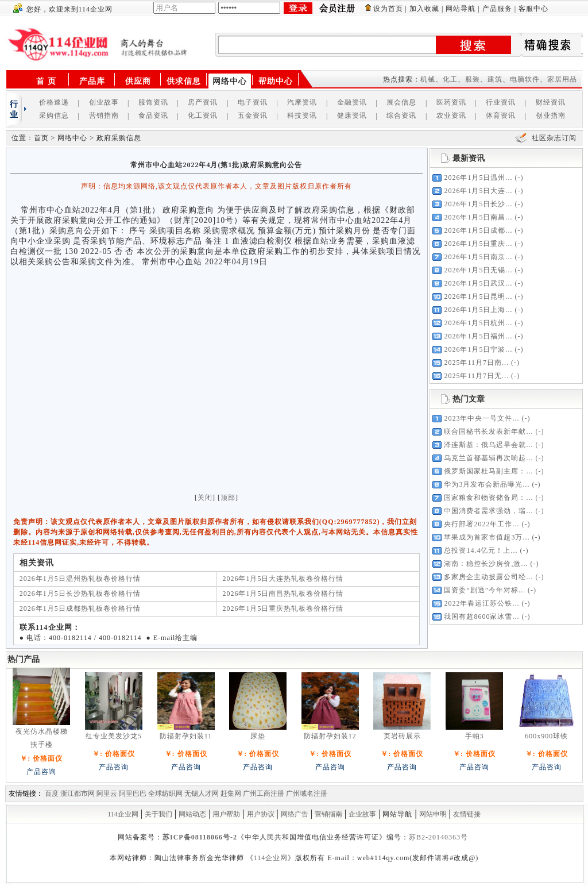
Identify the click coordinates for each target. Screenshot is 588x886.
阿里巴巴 (133, 793)
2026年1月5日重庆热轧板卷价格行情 (283, 608)
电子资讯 (253, 102)
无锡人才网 (202, 793)
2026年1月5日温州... (478, 178)
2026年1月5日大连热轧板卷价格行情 (283, 579)
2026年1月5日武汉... (478, 283)
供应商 (138, 81)
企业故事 (362, 814)
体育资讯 (501, 115)
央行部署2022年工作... (481, 524)
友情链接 (467, 814)
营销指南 (104, 115)
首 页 (46, 81)
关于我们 (158, 814)
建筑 (495, 79)
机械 (428, 79)
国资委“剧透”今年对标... (485, 590)
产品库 (92, 81)
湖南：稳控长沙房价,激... (486, 564)
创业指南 (551, 115)
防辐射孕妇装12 (330, 736)
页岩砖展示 (402, 736)
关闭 (205, 498)
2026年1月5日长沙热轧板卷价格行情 (80, 594)
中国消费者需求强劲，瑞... (488, 511)
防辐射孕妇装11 (186, 736)
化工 (450, 79)
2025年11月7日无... (476, 376)
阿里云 (107, 793)
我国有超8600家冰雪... (481, 617)
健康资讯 (352, 115)
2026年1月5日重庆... (478, 244)
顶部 (228, 498)
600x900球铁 (546, 736)
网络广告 (295, 814)
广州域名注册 (307, 793)
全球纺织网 (165, 793)
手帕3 (475, 736)
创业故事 (104, 102)
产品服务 (497, 9)
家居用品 (562, 79)
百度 (52, 793)
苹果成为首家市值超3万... (487, 537)
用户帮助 (226, 814)
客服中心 (533, 9)
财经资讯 (551, 102)
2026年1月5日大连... (478, 191)
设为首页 (388, 9)
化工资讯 (203, 115)
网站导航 (461, 9)
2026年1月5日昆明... (478, 296)
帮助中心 (276, 81)
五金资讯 (253, 115)
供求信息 (184, 81)
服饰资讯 (153, 102)
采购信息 (54, 115)
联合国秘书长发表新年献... (488, 432)
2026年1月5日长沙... (478, 204)
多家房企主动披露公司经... (488, 577)
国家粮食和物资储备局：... (488, 498)
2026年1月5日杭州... (478, 323)
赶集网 (231, 793)
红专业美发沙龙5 (114, 736)
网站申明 (433, 814)
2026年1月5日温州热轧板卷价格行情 (80, 579)
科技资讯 (302, 115)
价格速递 (54, 102)
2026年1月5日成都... (478, 230)
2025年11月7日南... (476, 363)
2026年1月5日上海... (478, 310)
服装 (473, 79)
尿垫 (258, 736)
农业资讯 (451, 115)
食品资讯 (153, 115)
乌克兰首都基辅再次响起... (488, 458)
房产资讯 (203, 102)
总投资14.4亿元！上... (481, 550)
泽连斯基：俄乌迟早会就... (488, 445)
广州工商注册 (264, 793)
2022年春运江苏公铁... (481, 603)
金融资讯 (352, 102)
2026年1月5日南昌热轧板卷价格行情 (283, 594)
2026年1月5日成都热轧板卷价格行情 (80, 608)
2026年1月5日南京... (478, 257)
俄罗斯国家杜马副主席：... (488, 471)
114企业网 (123, 814)
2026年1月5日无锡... (478, 270)
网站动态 (192, 814)
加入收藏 (424, 9)
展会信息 (401, 102)
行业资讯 (501, 102)
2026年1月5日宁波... (478, 349)
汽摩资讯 (302, 102)
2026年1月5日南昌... (478, 217)
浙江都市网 (78, 793)
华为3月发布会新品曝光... (487, 484)
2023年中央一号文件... (481, 418)
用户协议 (261, 814)
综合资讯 (401, 115)
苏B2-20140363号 (438, 837)
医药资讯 (451, 102)
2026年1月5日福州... (478, 336)
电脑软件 (525, 79)
